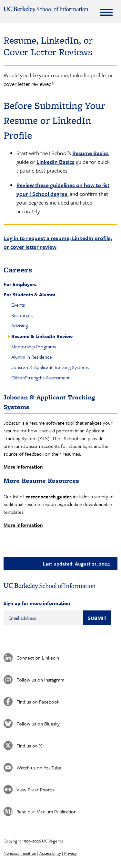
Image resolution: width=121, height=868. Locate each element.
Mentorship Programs (34, 346)
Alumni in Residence (32, 357)
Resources (22, 315)
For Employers (20, 284)
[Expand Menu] (106, 12)
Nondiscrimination (20, 853)
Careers (18, 270)
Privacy (71, 853)
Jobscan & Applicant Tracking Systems (50, 367)
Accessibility (50, 853)
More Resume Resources (41, 481)
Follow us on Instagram (40, 680)
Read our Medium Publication (46, 811)
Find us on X (29, 746)
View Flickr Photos (35, 789)
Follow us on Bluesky (38, 724)
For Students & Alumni (29, 294)
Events (18, 305)
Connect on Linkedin (38, 658)
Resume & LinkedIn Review (42, 336)
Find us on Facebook (38, 702)
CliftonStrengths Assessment (40, 377)
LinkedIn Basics (55, 162)
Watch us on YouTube (39, 767)
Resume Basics (91, 153)
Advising (20, 325)
